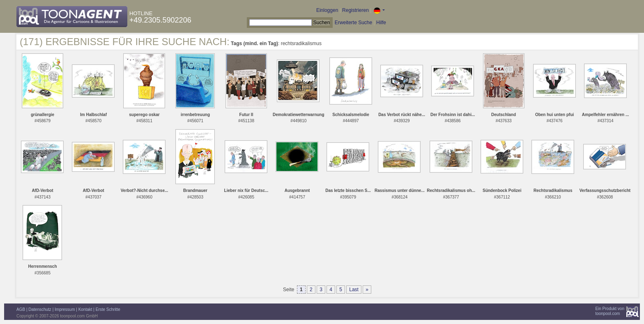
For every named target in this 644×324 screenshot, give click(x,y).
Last (354, 290)
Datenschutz (40, 309)
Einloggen (327, 10)
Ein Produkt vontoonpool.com (610, 311)
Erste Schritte (108, 309)
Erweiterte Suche (353, 23)
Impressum (65, 309)
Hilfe (381, 23)
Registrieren (355, 10)
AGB (21, 309)
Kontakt (85, 309)
